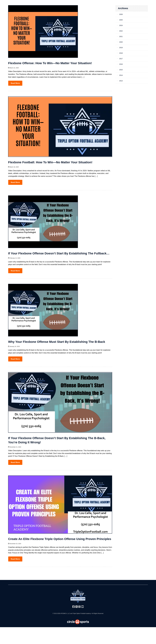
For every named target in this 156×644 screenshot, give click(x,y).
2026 (121, 14)
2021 (121, 36)
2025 (121, 20)
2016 (121, 64)
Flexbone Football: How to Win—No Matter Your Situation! (50, 162)
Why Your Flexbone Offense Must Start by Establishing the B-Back (57, 342)
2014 (121, 75)
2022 (121, 31)
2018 (121, 53)
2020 (121, 42)
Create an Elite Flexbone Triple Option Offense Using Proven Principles (60, 539)
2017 (121, 59)
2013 (121, 81)
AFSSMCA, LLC (65, 613)
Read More (15, 83)
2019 (121, 48)
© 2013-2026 (57, 613)
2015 (121, 70)
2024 (121, 25)
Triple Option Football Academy (82, 613)
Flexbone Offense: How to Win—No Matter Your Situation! (50, 63)
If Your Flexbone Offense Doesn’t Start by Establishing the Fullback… (59, 253)
